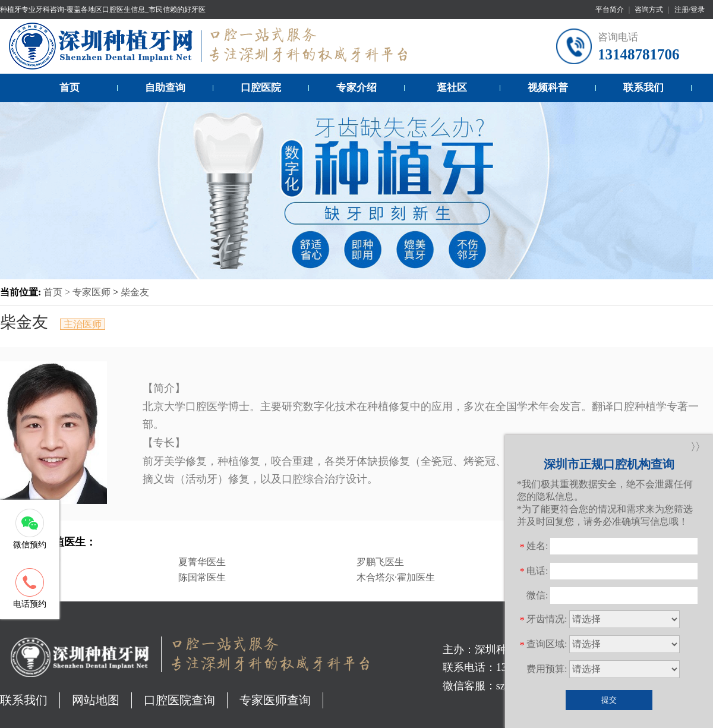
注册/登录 (690, 10)
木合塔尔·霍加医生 (396, 577)
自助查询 (165, 88)
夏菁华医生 (202, 562)
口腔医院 (261, 88)
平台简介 (610, 10)
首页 (70, 88)
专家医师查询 (275, 700)
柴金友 (135, 292)
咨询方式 (649, 10)
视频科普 (548, 88)
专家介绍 (356, 88)
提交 (609, 700)
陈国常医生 (202, 577)
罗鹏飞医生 (380, 562)
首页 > (58, 292)
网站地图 (96, 700)
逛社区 (452, 88)
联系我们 (643, 88)
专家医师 (92, 292)
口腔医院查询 (179, 700)
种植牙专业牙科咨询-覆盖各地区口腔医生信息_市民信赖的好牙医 (103, 10)
